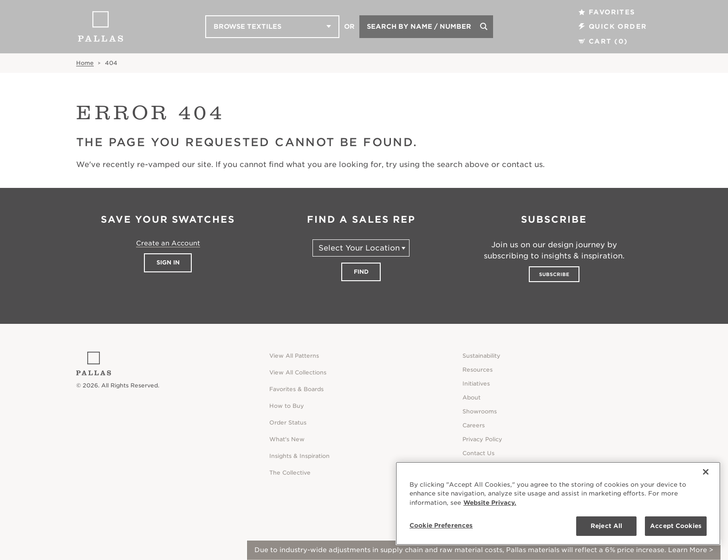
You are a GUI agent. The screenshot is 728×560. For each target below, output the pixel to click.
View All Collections (298, 372)
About (471, 397)
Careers (474, 425)
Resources (478, 370)
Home (85, 63)
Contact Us (478, 453)
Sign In (168, 262)
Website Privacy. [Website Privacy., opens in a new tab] (490, 503)
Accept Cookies (676, 526)
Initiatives (476, 383)
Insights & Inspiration (299, 456)
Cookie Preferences (441, 525)
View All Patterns (294, 356)
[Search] (484, 27)
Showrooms (480, 411)
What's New (287, 439)
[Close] (706, 472)
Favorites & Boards (296, 389)
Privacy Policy (482, 439)
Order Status (288, 422)
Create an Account (168, 243)
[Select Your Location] (361, 248)
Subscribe (554, 274)
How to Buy (287, 406)
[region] (558, 503)
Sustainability (481, 356)
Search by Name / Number (419, 26)
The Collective (290, 473)
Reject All (606, 526)
